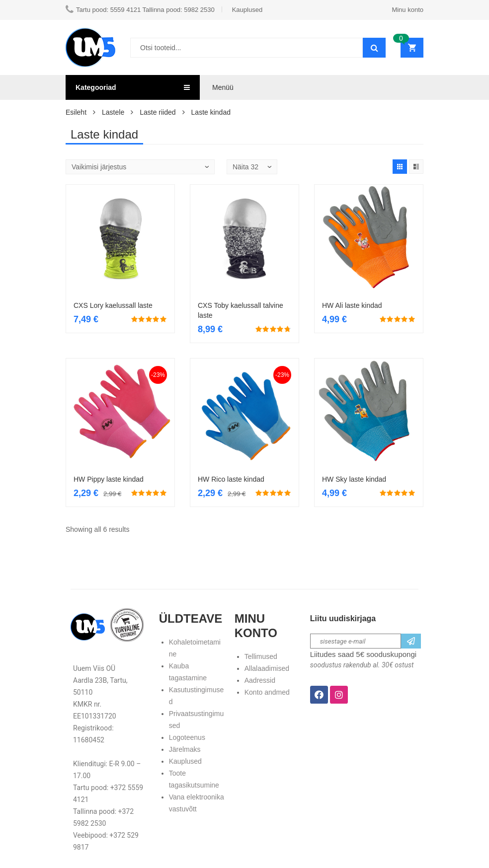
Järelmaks (185, 749)
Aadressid (260, 680)
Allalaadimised (267, 668)
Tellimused (261, 656)
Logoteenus (187, 737)
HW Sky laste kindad (354, 479)
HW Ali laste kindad (352, 305)
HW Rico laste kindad (231, 479)
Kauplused (185, 761)
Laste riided (158, 112)
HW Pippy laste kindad (109, 479)
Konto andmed (267, 692)
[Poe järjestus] (140, 167)
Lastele (113, 112)
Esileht (76, 112)
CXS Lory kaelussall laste (113, 305)
